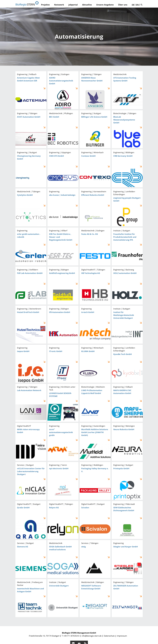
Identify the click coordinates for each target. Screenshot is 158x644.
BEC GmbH (63, 129)
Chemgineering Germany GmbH (31, 168)
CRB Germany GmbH (127, 168)
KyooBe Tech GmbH (127, 364)
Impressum (122, 636)
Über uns (123, 5)
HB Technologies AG (95, 286)
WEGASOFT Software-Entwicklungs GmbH (95, 598)
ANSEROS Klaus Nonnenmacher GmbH (95, 90)
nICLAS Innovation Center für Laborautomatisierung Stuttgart (31, 481)
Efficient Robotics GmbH (95, 207)
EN (137, 5)
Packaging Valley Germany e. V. (95, 481)
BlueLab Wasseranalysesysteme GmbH (127, 129)
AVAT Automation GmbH (31, 129)
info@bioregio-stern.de (92, 636)
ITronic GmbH (63, 364)
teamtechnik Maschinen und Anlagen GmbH (31, 598)
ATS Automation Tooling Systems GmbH (127, 90)
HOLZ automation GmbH (127, 286)
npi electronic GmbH (63, 481)
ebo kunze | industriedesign (63, 207)
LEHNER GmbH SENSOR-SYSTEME (63, 403)
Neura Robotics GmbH (127, 442)
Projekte (45, 5)
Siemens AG (31, 559)
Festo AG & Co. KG (95, 246)
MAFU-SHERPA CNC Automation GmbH (127, 403)
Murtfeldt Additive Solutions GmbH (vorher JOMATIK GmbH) (95, 442)
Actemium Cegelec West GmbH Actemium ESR (31, 90)
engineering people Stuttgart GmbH (127, 207)
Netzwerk (59, 5)
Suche (142, 5)
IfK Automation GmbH (63, 325)
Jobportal (73, 5)
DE (133, 5)
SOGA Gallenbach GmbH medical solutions (63, 559)
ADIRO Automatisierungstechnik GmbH (63, 90)
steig (95, 559)
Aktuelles (87, 5)
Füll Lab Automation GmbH (31, 286)
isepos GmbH (31, 364)
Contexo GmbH (95, 168)
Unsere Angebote (105, 5)
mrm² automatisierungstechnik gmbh (63, 442)
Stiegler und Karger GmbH (127, 559)
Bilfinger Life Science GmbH (95, 129)
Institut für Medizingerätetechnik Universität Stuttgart (127, 325)
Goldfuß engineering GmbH (63, 286)
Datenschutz (109, 636)
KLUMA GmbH (95, 364)
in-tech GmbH (95, 325)
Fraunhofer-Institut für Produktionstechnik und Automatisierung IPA (127, 246)
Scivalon (95, 520)
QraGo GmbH (31, 520)
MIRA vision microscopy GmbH (31, 442)
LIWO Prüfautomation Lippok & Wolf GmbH (95, 403)
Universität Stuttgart (63, 598)
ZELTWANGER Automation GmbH (127, 598)
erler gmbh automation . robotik (31, 246)
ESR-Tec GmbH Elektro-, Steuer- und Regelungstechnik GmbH (63, 246)
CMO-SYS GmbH (63, 168)
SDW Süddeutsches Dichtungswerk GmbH (127, 520)
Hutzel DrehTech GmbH (31, 325)
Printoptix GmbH (127, 481)
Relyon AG (63, 520)
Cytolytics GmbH (31, 207)
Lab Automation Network (31, 403)
